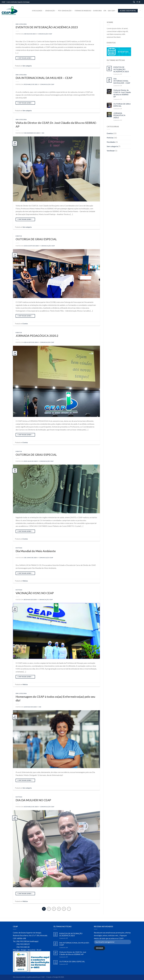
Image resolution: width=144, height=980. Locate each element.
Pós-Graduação (66, 11)
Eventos (19, 236)
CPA (105, 11)
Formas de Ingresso (83, 11)
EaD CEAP (112, 11)
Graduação (51, 11)
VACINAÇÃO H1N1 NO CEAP (35, 593)
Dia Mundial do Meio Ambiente (36, 551)
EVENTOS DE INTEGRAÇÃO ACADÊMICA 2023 (47, 27)
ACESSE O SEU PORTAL (128, 11)
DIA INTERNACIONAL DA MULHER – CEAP (44, 78)
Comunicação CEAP (45, 34)
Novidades (111, 142)
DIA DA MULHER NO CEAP (33, 800)
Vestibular (111, 151)
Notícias (19, 548)
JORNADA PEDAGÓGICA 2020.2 (37, 336)
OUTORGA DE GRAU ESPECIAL (36, 239)
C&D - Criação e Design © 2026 (53, 977)
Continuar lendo (25, 58)
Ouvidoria (97, 11)
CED (43, 133)
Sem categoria (21, 24)
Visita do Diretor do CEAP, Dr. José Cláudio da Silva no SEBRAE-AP (122, 93)
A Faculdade (38, 11)
